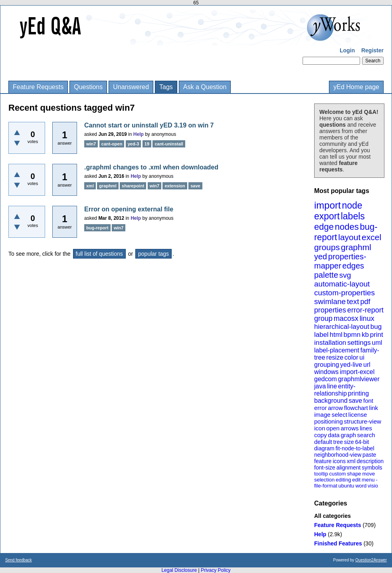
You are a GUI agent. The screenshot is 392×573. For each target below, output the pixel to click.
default (323, 442)
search (366, 435)
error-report (365, 310)
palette (326, 275)
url (367, 365)
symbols (372, 468)
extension (175, 186)
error (321, 408)
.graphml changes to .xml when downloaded (151, 167)
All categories (333, 516)
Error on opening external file (129, 209)
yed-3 (134, 144)
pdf (365, 302)
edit (356, 480)
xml (351, 461)
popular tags (153, 254)
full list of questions (99, 254)
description (370, 461)
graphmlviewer (359, 379)
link (374, 408)
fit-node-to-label (355, 448)
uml (377, 343)
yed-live (351, 365)
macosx (346, 318)
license (358, 415)
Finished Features (338, 543)
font (368, 401)
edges (353, 266)
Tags (166, 87)
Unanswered (131, 87)
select (340, 415)
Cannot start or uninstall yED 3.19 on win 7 (149, 125)
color (351, 357)
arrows (349, 428)
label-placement (337, 350)
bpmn (352, 335)
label (321, 335)
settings (359, 343)
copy (321, 435)
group (323, 318)
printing (358, 393)
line (332, 386)
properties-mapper (340, 261)
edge (324, 227)
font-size (325, 468)
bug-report (97, 228)
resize (335, 357)
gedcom (326, 379)
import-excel (357, 372)
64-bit (362, 442)
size (349, 442)
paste (369, 455)
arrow (335, 408)
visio (373, 486)
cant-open (112, 144)
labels (353, 216)
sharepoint (133, 186)
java (320, 386)
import (328, 205)
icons (339, 461)
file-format (326, 486)
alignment (349, 468)
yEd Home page (356, 87)
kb (365, 335)
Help (320, 534)
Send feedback (19, 560)
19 (147, 144)
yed (321, 257)
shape (354, 474)
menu (368, 480)
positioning (329, 421)
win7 (91, 144)
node (352, 205)
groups (327, 247)
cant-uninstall (169, 144)
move (368, 474)
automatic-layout (342, 284)
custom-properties (344, 293)
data (334, 435)
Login (347, 50)
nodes (347, 227)
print (377, 335)
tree (338, 442)
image (322, 415)
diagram (324, 448)
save (355, 401)
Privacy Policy (216, 570)
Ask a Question (205, 87)
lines (366, 428)
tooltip (321, 474)
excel (371, 237)
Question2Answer (371, 560)
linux (367, 318)
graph (348, 435)
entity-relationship (335, 390)
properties (330, 310)
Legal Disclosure (179, 570)
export (327, 216)
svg (345, 275)
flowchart (356, 408)
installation (330, 343)
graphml (356, 247)
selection (324, 480)
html (336, 335)
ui (362, 357)
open (333, 428)
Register (372, 50)
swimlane (330, 301)
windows (326, 372)
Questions (88, 87)
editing (343, 480)
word (361, 486)
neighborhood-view (338, 455)
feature (323, 461)
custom (337, 474)
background (331, 401)
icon (320, 428)
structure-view (363, 421)
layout (349, 237)
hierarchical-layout (342, 327)
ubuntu (346, 486)
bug (376, 327)
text (353, 301)
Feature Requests (38, 87)
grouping (327, 365)
